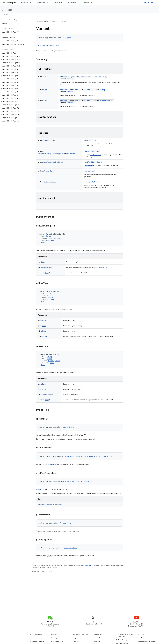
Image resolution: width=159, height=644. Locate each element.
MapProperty (88, 166)
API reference (9, 10)
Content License (88, 565)
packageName (89, 171)
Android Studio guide (123, 640)
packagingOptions (91, 182)
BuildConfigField (95, 155)
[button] (13, 32)
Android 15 (98, 638)
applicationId (90, 140)
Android (32, 638)
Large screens (77, 638)
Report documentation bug (146, 641)
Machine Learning (57, 641)
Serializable (101, 268)
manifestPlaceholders (93, 162)
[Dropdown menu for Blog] (92, 2)
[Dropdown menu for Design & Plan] (49, 2)
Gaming (54, 638)
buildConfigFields (92, 151)
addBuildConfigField (68, 77)
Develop (53, 21)
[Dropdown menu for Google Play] (79, 2)
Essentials (25, 2)
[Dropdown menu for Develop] (63, 2)
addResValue (65, 90)
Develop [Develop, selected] (57, 2)
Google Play (72, 2)
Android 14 (98, 641)
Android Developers (42, 21)
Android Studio (150, 2)
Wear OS (76, 641)
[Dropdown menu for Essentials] (31, 2)
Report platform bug (144, 638)
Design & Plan (41, 2)
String (86, 493)
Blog (88, 2)
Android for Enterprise (37, 641)
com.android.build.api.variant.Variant (48, 45)
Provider (67, 395)
